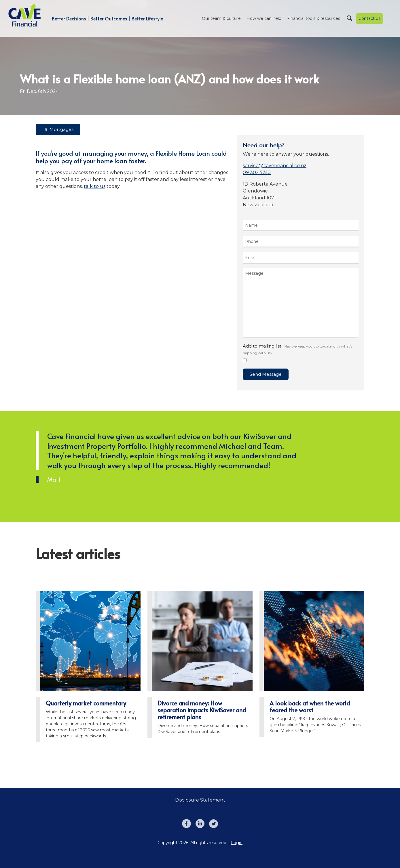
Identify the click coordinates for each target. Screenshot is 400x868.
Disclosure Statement (200, 800)
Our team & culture (221, 18)
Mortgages (58, 130)
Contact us (369, 18)
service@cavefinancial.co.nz (275, 166)
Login (237, 843)
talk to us (95, 186)
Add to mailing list (297, 349)
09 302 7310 (257, 172)
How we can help (264, 18)
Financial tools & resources (314, 18)
